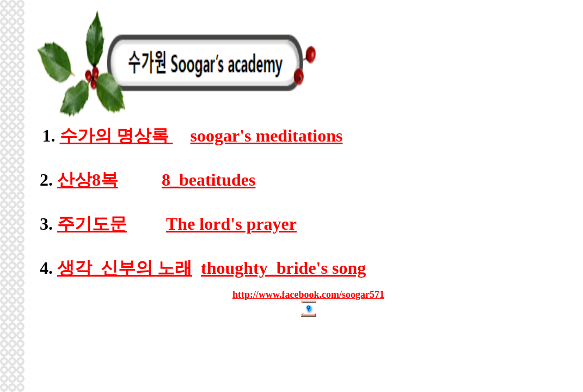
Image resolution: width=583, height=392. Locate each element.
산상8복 (88, 180)
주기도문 (92, 224)
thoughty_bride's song (283, 268)
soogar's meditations (267, 136)
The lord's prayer (231, 224)
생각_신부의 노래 (125, 268)
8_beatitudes (208, 180)
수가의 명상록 (116, 136)
